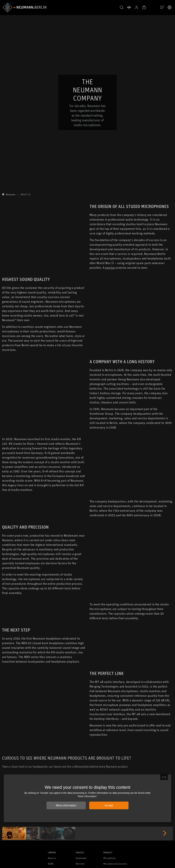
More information (66, 806)
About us (52, 858)
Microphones (110, 858)
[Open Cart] (144, 7)
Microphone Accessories (115, 864)
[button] (121, 8)
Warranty (80, 864)
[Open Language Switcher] (170, 7)
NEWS (51, 864)
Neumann (11, 95)
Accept (109, 806)
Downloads (81, 858)
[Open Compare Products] (129, 7)
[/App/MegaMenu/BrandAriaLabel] (25, 8)
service (110, 169)
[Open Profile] (136, 7)
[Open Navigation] (162, 8)
